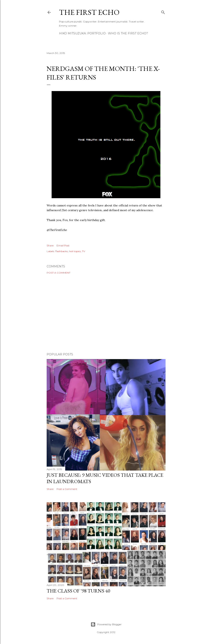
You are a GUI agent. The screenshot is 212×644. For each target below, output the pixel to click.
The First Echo (89, 12)
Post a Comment (59, 273)
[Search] (163, 11)
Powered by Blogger (106, 624)
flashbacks (62, 251)
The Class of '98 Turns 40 (78, 591)
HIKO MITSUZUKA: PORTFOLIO (82, 33)
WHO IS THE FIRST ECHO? (128, 33)
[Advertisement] (106, 313)
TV (83, 251)
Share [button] (50, 245)
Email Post (63, 245)
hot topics (75, 251)
